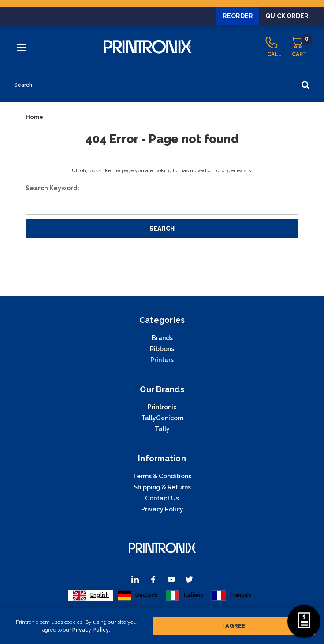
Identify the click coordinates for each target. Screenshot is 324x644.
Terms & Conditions (162, 476)
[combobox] (91, 596)
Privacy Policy (91, 630)
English (91, 596)
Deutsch (138, 596)
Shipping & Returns (162, 487)
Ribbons (162, 349)
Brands (162, 338)
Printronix (162, 407)
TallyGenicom (162, 418)
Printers (162, 360)
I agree (234, 626)
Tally (162, 429)
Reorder (238, 16)
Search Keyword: (52, 188)
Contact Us (162, 498)
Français (232, 596)
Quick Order (287, 16)
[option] (138, 596)
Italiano (185, 596)
